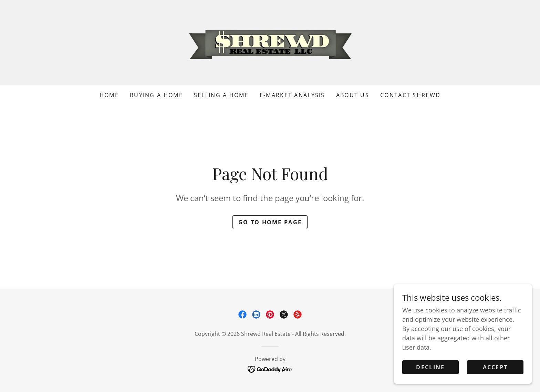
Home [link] (109, 95)
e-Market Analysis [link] (292, 95)
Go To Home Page (270, 222)
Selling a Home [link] (221, 95)
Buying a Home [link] (156, 95)
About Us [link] (353, 95)
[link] (270, 42)
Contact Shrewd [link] (410, 95)
